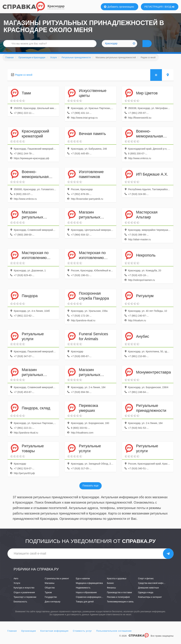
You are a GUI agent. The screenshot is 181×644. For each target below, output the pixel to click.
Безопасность (20, 607)
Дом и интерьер (52, 607)
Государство (51, 602)
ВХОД (170, 7)
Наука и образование (86, 597)
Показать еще (90, 490)
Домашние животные (148, 593)
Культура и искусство (24, 593)
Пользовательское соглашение (114, 636)
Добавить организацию (119, 7)
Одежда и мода (146, 597)
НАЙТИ (153, 47)
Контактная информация (54, 636)
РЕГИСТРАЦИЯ (154, 7)
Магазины (50, 588)
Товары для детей (85, 607)
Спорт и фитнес (146, 583)
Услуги (17, 588)
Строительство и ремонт (57, 583)
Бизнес (110, 588)
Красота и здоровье (117, 583)
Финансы (111, 593)
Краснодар (56, 6)
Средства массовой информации (154, 588)
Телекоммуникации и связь (120, 607)
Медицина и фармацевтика (89, 588)
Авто (16, 583)
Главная (12, 636)
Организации (29, 636)
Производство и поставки (119, 597)
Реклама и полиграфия (118, 602)
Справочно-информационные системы (95, 602)
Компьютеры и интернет (150, 602)
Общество (50, 593)
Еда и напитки (83, 583)
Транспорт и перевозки (25, 602)
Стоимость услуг (82, 636)
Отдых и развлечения (24, 597)
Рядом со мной (24, 80)
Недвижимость (83, 593)
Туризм (48, 597)
